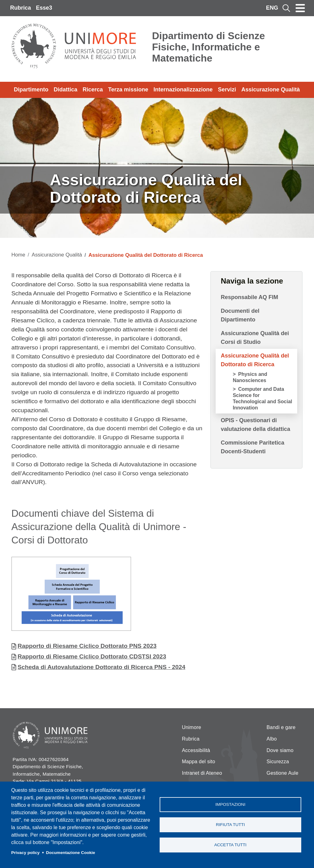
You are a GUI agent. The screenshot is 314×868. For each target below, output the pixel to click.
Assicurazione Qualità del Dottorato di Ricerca (255, 360)
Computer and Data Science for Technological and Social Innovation (262, 398)
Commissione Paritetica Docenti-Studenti (252, 447)
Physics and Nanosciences (250, 377)
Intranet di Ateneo (202, 773)
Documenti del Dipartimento (240, 315)
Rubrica (21, 8)
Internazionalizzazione (183, 90)
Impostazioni (230, 804)
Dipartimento (31, 90)
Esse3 (44, 8)
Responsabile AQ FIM (249, 297)
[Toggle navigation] (300, 8)
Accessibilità (196, 750)
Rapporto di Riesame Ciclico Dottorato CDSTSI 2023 (92, 656)
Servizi (227, 90)
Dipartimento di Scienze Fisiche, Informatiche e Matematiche (209, 47)
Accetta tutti (230, 845)
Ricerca (93, 90)
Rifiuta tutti (230, 825)
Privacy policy (25, 853)
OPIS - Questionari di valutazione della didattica (255, 425)
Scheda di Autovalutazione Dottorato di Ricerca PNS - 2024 (102, 667)
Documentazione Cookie (71, 853)
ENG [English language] (272, 8)
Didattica (66, 90)
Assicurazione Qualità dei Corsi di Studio (255, 338)
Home (19, 255)
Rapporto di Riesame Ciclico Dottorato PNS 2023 (87, 646)
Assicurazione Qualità (270, 90)
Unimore (192, 727)
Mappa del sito (199, 762)
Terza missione (128, 90)
